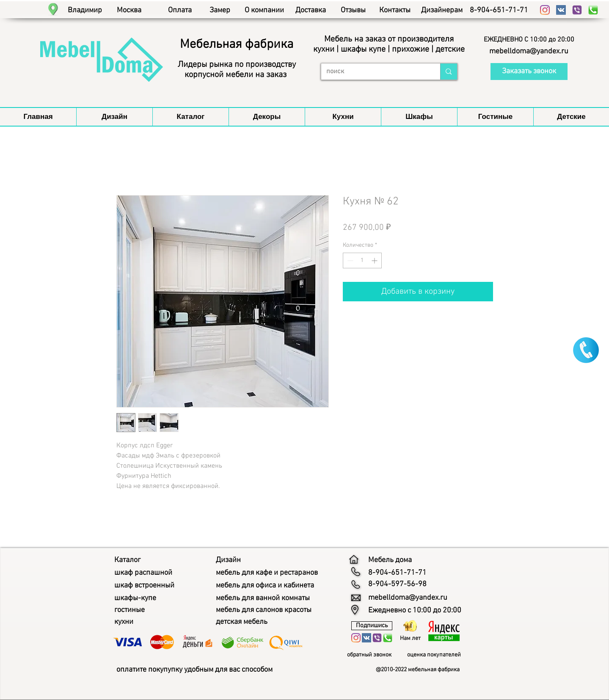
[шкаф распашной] (147, 573)
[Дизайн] (230, 560)
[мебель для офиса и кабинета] (273, 586)
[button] (529, 40)
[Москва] (129, 11)
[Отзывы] (353, 11)
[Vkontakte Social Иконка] (561, 10)
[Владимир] (85, 11)
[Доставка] (311, 11)
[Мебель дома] (393, 560)
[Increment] (375, 260)
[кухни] (125, 622)
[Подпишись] (372, 626)
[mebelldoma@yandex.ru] (529, 52)
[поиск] (375, 72)
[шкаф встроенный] (149, 586)
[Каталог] (129, 560)
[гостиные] (132, 610)
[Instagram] (545, 10)
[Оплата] (180, 11)
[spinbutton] (362, 260)
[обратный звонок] (373, 655)
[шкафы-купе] (138, 598)
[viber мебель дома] (577, 10)
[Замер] (220, 11)
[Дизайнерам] (442, 11)
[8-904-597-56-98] (397, 584)
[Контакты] (395, 11)
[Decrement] (349, 260)
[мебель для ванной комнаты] (270, 598)
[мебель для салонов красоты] (272, 610)
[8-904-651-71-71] (499, 11)
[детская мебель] (245, 622)
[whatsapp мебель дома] (593, 10)
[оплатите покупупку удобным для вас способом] (208, 670)
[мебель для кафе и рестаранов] (274, 573)
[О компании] (264, 11)
